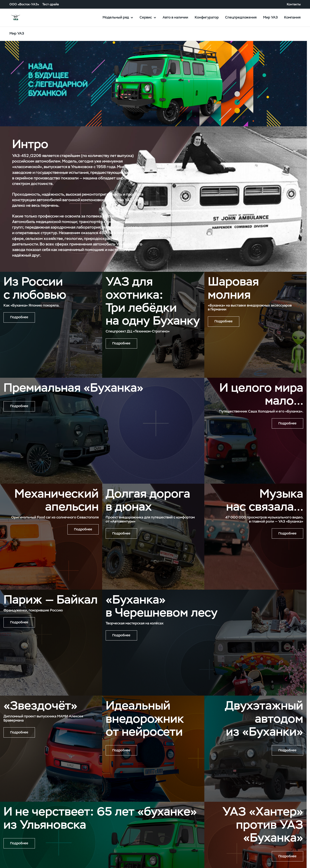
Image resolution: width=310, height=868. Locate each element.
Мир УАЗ (270, 17)
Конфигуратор (207, 17)
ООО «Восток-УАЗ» (24, 4)
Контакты (294, 4)
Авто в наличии (175, 17)
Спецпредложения (241, 17)
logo (24, 18)
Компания (292, 17)
